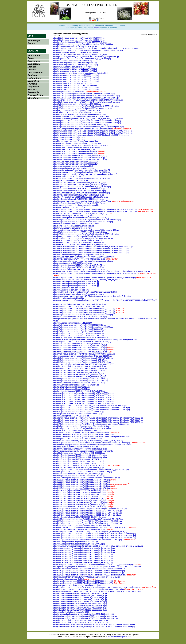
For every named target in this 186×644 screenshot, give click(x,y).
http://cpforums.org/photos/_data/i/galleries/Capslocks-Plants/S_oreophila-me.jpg (86, 57)
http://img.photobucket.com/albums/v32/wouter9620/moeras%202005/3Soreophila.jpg (88, 100)
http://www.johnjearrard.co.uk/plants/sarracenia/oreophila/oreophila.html (82, 129)
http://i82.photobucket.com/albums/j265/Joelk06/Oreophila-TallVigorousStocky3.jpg (87, 123)
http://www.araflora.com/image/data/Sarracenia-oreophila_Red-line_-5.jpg (83, 562)
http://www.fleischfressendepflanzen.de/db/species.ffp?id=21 (78, 147)
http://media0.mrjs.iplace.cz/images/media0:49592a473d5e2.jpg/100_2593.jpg (85, 364)
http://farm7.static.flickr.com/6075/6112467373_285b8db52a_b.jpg (80, 213)
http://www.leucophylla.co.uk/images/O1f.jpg (71, 416)
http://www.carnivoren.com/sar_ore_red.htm (71, 290)
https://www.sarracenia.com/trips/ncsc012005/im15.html (76, 90)
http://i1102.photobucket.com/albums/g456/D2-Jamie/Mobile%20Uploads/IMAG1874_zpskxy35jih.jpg (94, 277)
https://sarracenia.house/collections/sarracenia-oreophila (76, 205)
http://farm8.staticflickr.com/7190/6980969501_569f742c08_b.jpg (79, 496)
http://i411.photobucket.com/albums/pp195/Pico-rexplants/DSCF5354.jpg (83, 222)
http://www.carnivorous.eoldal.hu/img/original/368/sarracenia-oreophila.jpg (83, 434)
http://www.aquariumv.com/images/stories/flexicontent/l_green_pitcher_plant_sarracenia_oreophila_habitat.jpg (98, 546)
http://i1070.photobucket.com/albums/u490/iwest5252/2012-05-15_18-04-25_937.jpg (87, 513)
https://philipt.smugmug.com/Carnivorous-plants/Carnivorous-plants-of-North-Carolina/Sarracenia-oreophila (97, 567)
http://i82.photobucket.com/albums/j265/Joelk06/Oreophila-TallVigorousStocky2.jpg (87, 121)
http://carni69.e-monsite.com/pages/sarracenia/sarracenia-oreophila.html (83, 337)
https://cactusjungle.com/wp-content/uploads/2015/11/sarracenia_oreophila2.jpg (86, 618)
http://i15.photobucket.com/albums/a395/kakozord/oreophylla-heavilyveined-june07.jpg (88, 127)
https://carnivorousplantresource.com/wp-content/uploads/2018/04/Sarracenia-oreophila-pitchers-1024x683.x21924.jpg (102, 271)
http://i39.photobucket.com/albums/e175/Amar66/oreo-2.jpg (77, 439)
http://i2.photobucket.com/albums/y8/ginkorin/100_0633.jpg (77, 112)
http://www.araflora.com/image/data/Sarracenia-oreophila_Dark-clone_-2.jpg (84, 550)
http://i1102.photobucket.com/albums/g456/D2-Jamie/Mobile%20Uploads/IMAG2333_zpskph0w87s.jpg (95, 211)
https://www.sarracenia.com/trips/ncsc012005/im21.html (76, 88)
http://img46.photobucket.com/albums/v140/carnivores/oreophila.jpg (81, 236)
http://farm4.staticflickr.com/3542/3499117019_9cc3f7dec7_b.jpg (79, 191)
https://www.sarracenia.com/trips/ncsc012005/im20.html (76, 75)
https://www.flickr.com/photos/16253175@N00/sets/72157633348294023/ (83, 581)
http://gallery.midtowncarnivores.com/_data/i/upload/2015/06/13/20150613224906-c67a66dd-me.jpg (94, 624)
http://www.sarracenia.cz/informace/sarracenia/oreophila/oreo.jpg (79, 585)
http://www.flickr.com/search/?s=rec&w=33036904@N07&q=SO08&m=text (83, 401)
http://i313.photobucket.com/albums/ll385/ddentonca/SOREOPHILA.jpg (82, 362)
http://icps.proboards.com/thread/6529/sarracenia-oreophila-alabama (81, 432)
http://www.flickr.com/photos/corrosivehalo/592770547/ (75, 154)
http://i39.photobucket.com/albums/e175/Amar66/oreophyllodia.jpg (80, 368)
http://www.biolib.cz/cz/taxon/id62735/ (68, 176)
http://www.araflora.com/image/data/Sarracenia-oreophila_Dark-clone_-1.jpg (84, 548)
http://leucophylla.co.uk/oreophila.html (68, 579)
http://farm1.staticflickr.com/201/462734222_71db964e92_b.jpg (79, 370)
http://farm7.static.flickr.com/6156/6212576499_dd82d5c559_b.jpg (80, 352)
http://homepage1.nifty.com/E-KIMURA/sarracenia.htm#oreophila (79, 114)
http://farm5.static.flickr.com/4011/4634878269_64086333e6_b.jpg (80, 42)
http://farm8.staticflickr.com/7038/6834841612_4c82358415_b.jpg (80, 494)
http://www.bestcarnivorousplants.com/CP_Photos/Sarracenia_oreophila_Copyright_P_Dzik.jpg (92, 296)
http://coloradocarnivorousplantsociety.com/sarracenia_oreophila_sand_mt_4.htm (86, 280)
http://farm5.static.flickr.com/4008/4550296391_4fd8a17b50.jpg (79, 383)
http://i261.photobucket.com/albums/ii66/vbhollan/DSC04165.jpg (79, 476)
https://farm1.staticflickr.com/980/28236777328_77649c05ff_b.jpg (80, 366)
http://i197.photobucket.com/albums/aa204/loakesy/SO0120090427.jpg (82, 341)
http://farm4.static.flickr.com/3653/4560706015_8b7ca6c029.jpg (79, 391)
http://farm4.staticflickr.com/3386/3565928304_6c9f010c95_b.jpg (79, 490)
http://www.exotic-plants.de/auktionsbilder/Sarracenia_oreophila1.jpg (81, 218)
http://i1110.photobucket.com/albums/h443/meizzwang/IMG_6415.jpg (81, 486)
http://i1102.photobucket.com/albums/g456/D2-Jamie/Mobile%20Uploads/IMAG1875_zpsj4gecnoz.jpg (95, 273)
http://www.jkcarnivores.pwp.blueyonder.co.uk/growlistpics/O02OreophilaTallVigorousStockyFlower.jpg (95, 339)
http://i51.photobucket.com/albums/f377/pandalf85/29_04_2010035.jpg (82, 59)
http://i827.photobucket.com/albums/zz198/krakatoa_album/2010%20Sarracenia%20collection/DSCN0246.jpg (98, 422)
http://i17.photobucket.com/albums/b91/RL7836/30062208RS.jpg (79, 325)
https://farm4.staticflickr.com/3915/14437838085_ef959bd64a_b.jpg (80, 197)
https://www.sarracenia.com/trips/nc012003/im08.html (75, 69)
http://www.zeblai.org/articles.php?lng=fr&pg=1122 (73, 216)
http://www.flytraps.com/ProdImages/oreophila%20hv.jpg (76, 385)
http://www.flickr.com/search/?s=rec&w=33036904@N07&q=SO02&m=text (83, 393)
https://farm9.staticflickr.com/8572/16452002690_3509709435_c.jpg (81, 622)
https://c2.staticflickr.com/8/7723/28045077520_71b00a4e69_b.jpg (80, 595)
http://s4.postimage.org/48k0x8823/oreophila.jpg (73, 263)
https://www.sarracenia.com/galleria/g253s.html (72, 67)
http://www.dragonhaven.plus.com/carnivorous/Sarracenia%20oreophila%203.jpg (86, 230)
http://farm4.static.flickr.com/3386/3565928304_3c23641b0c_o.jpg (80, 449)
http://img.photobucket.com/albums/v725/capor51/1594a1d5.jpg (79, 110)
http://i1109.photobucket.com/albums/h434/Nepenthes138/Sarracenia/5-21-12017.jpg (88, 519)
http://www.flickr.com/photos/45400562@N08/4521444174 (77, 430)
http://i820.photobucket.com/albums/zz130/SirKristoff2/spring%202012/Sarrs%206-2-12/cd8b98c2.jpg (94, 538)
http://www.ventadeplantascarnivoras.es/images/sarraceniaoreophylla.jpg (83, 261)
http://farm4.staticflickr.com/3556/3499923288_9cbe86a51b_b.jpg (80, 377)
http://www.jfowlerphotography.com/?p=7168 (71, 612)
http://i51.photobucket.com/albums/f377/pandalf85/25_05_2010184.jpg (82, 428)
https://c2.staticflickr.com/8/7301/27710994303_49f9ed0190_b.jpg (80, 602)
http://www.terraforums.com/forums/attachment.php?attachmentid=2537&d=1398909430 (89, 569)
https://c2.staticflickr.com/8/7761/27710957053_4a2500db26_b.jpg (80, 608)
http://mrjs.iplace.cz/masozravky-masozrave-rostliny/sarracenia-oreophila (83, 451)
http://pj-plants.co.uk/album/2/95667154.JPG (71, 180)
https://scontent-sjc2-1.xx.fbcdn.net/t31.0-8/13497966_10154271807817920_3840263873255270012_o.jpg (97, 591)
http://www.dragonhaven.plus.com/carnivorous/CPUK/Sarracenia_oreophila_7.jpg (86, 96)
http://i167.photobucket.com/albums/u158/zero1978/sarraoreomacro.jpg (82, 108)
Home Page (34, 40)
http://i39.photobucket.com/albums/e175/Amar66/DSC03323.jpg (79, 453)
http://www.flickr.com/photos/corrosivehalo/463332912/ (75, 164)
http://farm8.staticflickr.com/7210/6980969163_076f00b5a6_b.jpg (79, 507)
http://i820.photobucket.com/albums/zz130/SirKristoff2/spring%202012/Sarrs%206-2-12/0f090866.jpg (94, 534)
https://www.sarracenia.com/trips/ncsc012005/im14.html (76, 77)
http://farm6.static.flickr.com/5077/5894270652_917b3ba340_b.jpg (80, 461)
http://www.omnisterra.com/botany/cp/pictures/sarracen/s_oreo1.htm (81, 116)
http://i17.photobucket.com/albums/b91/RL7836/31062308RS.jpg (79, 329)
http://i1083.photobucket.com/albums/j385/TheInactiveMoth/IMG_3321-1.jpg (84, 308)
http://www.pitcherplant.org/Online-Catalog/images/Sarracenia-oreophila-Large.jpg (86, 478)
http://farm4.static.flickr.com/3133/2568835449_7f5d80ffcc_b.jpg (79, 158)
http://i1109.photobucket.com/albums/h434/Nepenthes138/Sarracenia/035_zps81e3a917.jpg (91, 470)
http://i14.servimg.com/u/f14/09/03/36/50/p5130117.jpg (75, 65)
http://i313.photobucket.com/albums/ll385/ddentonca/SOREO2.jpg (80, 360)
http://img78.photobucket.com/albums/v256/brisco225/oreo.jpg (78, 240)
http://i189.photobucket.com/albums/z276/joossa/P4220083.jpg (79, 306)
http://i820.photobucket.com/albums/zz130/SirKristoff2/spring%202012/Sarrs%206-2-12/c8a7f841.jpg (94, 536)
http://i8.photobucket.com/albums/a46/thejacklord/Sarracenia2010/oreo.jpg (83, 426)
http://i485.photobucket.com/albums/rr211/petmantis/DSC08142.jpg (80, 381)
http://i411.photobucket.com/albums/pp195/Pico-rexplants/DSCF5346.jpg (83, 315)
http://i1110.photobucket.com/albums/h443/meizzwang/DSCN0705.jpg (82, 178)
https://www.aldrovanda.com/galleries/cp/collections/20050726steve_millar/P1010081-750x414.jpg (93, 131)
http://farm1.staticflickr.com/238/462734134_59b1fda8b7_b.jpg (78, 372)
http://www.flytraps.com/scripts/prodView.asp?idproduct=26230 (78, 255)
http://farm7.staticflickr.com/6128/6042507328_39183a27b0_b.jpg (80, 317)
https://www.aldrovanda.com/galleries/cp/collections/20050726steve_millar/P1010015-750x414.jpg (93, 133)
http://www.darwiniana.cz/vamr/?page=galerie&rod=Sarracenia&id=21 (81, 170)
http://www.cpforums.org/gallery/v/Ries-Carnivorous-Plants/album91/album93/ (85, 174)
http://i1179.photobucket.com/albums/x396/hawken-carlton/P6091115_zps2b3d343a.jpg (89, 575)
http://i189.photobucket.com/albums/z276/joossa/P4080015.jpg (79, 412)
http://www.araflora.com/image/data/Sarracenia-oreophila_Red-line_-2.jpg (83, 556)
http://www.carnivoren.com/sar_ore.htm (69, 288)
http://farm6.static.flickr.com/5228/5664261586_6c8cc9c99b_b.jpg (80, 457)
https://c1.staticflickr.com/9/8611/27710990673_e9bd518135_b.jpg (80, 600)
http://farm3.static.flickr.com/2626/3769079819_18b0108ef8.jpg (79, 203)
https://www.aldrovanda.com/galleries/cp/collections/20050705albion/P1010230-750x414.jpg (91, 253)
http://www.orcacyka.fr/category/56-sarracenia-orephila (75, 52)
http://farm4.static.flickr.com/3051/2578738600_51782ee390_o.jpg (80, 160)
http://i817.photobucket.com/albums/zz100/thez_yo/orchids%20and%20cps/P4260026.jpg (90, 406)
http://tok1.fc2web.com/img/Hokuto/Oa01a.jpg (71, 387)
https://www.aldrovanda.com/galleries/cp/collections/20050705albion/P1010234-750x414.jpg (91, 249)
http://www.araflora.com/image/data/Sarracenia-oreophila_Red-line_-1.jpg (83, 554)
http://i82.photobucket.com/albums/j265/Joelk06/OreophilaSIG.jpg (80, 232)
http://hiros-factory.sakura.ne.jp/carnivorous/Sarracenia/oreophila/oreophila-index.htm (88, 50)
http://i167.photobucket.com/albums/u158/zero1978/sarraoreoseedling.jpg (83, 238)
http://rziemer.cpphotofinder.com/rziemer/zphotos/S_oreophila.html (80, 244)
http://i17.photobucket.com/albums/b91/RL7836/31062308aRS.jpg (80, 331)
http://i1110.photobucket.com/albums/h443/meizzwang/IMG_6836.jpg (81, 480)
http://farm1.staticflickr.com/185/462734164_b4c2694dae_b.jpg (79, 467)
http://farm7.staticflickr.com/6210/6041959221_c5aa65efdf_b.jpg (79, 189)
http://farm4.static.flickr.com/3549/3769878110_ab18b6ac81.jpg (79, 265)
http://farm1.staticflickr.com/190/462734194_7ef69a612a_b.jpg (78, 195)
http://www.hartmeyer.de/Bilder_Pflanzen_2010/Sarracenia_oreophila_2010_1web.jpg (88, 441)
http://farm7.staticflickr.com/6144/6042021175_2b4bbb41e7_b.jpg (80, 54)
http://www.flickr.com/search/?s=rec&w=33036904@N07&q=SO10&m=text (83, 403)
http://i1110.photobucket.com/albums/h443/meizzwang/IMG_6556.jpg (81, 484)
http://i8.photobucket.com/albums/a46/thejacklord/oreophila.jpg (78, 242)
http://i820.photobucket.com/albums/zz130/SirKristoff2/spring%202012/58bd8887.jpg (88, 523)
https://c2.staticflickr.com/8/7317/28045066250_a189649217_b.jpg (80, 593)
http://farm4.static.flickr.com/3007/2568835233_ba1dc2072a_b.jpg (80, 156)
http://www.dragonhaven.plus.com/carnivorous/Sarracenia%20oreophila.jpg (84, 94)
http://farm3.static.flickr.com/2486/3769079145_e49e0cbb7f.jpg (79, 267)
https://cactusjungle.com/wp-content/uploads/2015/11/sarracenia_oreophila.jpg (85, 616)
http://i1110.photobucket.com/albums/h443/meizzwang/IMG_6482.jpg (81, 525)
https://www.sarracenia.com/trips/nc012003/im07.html (75, 71)
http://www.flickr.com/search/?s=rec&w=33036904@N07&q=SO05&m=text (83, 399)
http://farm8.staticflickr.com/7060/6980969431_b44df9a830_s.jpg (79, 498)
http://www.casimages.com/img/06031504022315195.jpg (76, 286)
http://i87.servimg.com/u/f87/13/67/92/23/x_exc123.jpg (75, 46)
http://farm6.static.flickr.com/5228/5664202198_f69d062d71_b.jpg (80, 455)
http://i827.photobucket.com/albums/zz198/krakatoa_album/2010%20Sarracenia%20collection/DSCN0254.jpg (98, 420)
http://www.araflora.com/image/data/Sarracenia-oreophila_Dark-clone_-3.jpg (84, 552)
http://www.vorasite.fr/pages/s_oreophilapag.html (73, 166)
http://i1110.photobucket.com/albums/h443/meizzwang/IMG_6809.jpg (81, 482)
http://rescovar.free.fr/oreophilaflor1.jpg (69, 137)
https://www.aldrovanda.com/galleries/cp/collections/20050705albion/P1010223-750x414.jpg (91, 135)
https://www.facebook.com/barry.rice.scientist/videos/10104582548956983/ (83, 614)
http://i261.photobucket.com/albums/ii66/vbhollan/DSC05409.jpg (79, 40)
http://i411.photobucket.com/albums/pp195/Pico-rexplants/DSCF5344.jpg (83, 44)
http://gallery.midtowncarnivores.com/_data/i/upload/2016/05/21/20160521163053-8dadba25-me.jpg (94, 626)
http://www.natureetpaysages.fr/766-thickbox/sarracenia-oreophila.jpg (81, 193)
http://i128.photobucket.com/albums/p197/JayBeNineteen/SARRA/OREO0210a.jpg (87, 220)
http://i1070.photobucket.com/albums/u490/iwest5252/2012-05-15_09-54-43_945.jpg (87, 511)
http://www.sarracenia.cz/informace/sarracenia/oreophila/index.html (80, 73)
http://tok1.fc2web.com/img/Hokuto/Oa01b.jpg (71, 389)
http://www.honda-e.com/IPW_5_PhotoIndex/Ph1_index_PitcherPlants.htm (83, 145)
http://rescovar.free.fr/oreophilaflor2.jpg (69, 139)
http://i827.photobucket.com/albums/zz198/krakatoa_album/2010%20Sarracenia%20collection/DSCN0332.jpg (98, 418)
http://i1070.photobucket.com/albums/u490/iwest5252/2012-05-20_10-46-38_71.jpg (87, 515)
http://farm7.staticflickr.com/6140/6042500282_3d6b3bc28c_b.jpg (80, 304)
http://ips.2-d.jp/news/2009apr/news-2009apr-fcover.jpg (75, 447)
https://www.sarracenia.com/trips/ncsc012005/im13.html (76, 224)
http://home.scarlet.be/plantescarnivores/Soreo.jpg (73, 226)
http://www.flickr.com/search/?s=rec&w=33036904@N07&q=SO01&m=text (83, 257)
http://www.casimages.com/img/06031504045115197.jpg (76, 284)
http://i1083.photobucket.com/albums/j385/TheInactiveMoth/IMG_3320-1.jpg (84, 311)
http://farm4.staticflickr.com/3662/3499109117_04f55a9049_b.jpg (79, 375)
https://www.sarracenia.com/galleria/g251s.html (72, 83)
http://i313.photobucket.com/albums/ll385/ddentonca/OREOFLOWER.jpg (83, 358)
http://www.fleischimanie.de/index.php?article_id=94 (74, 149)
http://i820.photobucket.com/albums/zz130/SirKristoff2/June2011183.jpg (82, 472)
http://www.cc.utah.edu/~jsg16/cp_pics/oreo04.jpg (73, 168)
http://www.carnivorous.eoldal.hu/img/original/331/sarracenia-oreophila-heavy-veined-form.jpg (91, 436)
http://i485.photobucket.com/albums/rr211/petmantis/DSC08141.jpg (80, 379)
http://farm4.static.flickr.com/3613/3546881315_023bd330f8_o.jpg (80, 346)
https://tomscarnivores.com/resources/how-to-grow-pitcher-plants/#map (82, 201)
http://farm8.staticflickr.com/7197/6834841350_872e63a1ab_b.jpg (80, 503)
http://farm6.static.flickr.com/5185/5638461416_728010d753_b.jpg (80, 465)
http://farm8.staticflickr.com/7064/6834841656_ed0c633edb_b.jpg (80, 492)
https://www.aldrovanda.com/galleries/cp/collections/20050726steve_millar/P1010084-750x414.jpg (93, 247)
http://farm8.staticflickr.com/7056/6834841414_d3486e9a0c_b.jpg (80, 500)
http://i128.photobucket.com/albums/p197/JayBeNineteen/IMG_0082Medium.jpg (86, 106)
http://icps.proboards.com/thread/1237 (68, 92)
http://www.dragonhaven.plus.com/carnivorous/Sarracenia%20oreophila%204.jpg (86, 98)
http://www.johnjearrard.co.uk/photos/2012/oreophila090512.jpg (79, 544)
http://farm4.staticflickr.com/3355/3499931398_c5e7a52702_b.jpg (80, 182)
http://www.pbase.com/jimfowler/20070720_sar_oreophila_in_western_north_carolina (88, 118)
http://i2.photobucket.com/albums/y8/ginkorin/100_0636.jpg (77, 104)
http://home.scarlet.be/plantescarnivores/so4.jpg (72, 61)
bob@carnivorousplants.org (119, 637)
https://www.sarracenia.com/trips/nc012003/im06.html (75, 85)
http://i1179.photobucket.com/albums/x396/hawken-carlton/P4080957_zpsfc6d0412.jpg (88, 573)
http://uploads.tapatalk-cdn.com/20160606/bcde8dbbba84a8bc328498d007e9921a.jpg (88, 589)
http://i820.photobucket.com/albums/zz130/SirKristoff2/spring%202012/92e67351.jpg (88, 521)
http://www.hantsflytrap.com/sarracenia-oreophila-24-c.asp (77, 143)
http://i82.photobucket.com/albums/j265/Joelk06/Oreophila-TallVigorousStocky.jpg (86, 102)
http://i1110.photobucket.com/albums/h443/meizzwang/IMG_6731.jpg (81, 488)
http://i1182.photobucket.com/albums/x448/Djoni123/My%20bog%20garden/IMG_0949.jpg (90, 509)
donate (97, 28)
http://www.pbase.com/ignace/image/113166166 (72, 323)
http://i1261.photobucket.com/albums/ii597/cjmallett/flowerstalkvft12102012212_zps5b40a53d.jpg (93, 565)
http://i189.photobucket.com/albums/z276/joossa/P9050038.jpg (79, 333)
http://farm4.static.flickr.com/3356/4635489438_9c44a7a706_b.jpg (80, 344)
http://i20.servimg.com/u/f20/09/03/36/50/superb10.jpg (75, 63)
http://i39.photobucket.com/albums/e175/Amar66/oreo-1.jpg (77, 414)
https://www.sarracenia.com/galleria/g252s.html (72, 228)
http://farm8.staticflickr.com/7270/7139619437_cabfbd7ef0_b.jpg (79, 529)
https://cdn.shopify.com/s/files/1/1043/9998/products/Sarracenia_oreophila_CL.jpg (86, 577)
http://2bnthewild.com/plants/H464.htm (69, 298)
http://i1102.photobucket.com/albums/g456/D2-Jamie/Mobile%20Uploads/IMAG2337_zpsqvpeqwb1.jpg (95, 209)
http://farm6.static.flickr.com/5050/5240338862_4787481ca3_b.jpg (80, 459)
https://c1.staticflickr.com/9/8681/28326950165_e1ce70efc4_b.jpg (80, 604)
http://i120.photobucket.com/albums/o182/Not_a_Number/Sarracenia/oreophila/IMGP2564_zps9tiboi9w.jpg (97, 587)
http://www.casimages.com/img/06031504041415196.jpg (76, 282)
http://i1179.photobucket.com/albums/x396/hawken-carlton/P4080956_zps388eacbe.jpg (89, 571)
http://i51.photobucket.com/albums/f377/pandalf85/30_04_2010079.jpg (82, 187)
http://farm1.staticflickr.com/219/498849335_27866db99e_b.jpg (79, 269)
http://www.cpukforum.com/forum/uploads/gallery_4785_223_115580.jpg (83, 356)
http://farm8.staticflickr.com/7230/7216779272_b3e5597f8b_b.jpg (79, 517)
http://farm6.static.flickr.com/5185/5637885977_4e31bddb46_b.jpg (80, 463)
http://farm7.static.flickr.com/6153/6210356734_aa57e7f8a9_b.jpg (80, 350)
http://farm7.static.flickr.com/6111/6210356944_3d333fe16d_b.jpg (80, 348)
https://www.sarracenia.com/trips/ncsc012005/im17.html (76, 81)
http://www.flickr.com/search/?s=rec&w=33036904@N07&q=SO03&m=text (83, 395)
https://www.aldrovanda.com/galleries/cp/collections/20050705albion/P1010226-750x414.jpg (91, 251)
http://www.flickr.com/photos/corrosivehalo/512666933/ (75, 162)
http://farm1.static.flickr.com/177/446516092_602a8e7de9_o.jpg (79, 259)
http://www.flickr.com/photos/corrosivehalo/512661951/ (75, 152)
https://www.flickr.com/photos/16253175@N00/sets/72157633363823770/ (83, 583)
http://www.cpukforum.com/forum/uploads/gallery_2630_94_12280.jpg (82, 172)
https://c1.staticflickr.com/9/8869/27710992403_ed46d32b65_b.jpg (80, 598)
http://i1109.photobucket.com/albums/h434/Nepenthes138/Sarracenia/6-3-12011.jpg (87, 540)
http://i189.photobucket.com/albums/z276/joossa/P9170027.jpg (79, 335)
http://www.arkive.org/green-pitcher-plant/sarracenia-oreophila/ (78, 294)
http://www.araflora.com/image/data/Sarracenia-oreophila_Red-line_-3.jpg (83, 558)
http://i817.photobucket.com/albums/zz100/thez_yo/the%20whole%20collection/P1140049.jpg (91, 408)
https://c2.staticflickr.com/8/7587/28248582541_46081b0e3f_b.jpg (80, 606)
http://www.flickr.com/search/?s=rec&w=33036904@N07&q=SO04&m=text (83, 397)
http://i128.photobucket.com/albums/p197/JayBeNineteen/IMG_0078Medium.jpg (86, 234)
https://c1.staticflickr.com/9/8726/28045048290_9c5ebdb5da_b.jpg (80, 610)
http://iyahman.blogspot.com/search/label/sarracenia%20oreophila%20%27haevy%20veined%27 (93, 445)
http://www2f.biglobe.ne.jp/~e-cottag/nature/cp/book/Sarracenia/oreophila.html (85, 292)
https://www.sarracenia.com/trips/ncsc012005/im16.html (76, 79)
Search (31, 43)
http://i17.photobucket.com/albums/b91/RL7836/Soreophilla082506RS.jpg (83, 327)
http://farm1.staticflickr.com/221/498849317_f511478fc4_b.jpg (78, 474)
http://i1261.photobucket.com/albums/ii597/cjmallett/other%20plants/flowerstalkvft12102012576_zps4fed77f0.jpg (99, 48)
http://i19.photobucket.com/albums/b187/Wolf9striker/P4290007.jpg (80, 125)
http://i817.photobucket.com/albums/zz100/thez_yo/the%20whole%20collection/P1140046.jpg (91, 410)
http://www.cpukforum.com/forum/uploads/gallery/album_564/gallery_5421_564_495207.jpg (90, 527)
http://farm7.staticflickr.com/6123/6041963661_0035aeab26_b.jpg (80, 185)
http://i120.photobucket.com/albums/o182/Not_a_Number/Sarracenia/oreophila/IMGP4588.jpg (91, 443)
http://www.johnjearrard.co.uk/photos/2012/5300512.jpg (75, 542)
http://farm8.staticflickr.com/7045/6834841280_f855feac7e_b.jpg (79, 505)
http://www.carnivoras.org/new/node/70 (69, 207)
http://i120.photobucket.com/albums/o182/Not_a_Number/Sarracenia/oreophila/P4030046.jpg (91, 424)
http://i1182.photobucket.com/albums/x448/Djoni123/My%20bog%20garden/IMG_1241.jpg (90, 531)
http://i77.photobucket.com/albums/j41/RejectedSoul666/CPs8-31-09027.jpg (84, 354)
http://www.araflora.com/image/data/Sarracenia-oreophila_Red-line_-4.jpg (83, 560)
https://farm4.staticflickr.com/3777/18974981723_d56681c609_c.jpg (81, 620)
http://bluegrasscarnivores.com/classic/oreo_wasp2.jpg (75, 141)
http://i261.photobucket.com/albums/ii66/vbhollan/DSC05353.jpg (79, 38)
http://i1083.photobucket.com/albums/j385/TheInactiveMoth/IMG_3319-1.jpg (84, 313)
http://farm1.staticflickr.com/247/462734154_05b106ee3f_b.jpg (78, 199)
